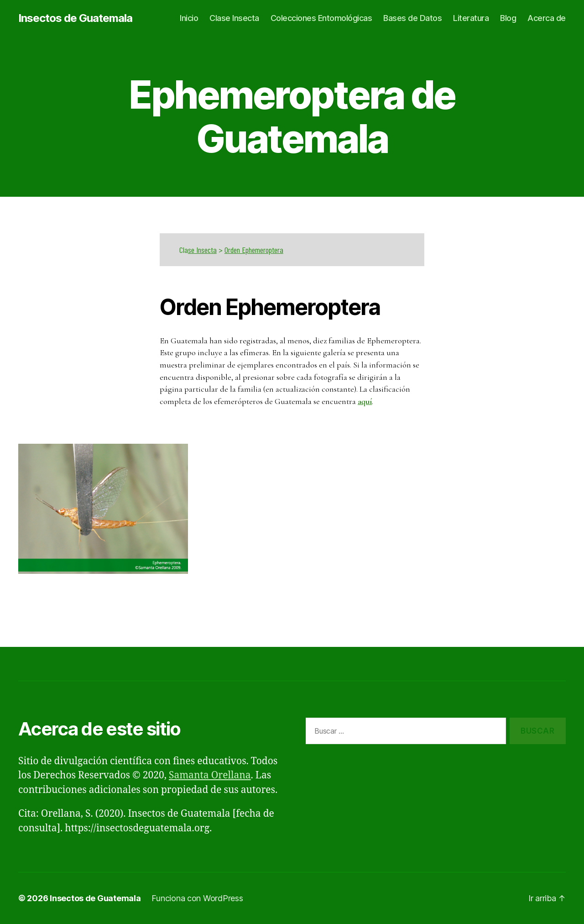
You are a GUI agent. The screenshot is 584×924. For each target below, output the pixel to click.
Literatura (471, 18)
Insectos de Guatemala (75, 18)
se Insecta (202, 250)
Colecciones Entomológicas (321, 18)
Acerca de (547, 18)
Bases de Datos (412, 18)
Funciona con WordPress (197, 898)
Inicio (189, 18)
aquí (365, 401)
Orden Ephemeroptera (254, 250)
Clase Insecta (234, 18)
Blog (508, 18)
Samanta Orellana (210, 775)
